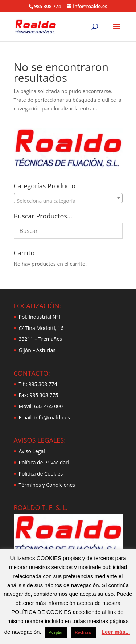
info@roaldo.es (51, 417)
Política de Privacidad (44, 462)
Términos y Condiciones (47, 485)
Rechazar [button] (84, 632)
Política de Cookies (41, 474)
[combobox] (68, 198)
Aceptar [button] (56, 632)
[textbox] (68, 201)
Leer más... (116, 632)
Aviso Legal (32, 451)
